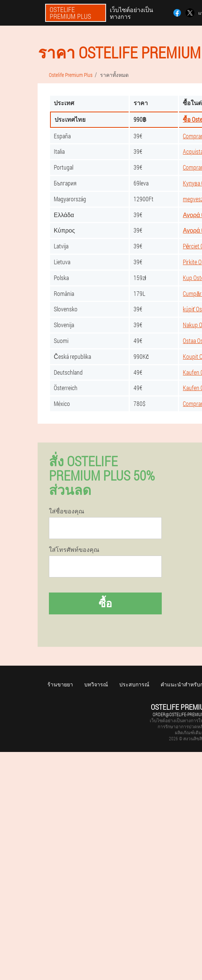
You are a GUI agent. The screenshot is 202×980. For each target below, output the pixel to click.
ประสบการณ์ (134, 684)
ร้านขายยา (60, 684)
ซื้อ (105, 603)
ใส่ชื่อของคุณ (67, 511)
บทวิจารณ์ (96, 684)
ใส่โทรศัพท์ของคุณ (74, 550)
